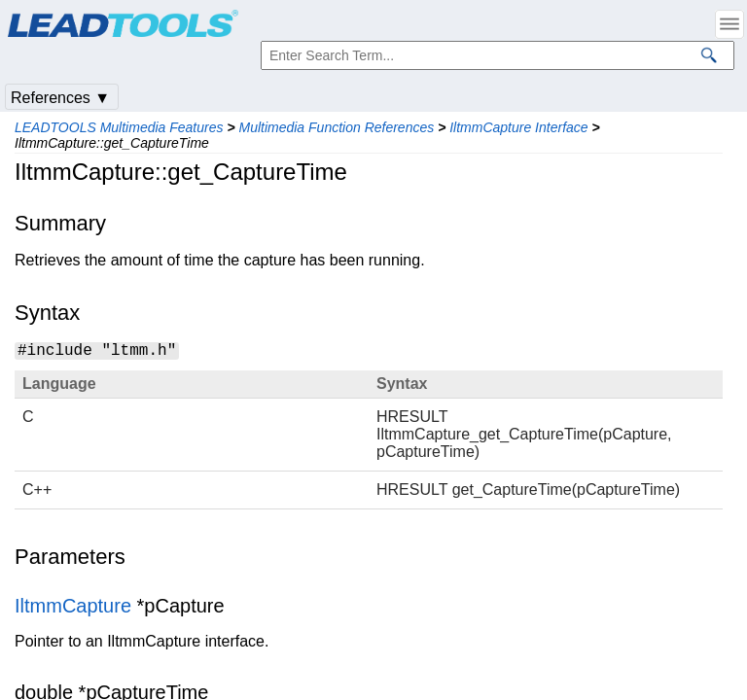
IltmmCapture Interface (518, 127)
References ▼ (60, 98)
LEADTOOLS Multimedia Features (119, 127)
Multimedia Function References (336, 127)
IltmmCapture (73, 606)
